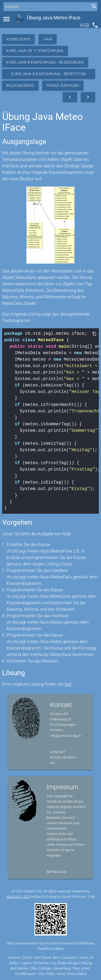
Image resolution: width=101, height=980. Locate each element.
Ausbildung (18, 39)
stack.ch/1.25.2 (18, 897)
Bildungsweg (20, 85)
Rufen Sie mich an (63, 760)
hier (68, 684)
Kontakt (58, 752)
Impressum (56, 872)
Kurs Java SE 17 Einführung (35, 51)
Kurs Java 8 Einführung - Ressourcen (45, 62)
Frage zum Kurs (63, 85)
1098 (91, 897)
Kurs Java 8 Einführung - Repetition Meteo (49, 75)
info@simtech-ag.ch (66, 736)
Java (48, 39)
